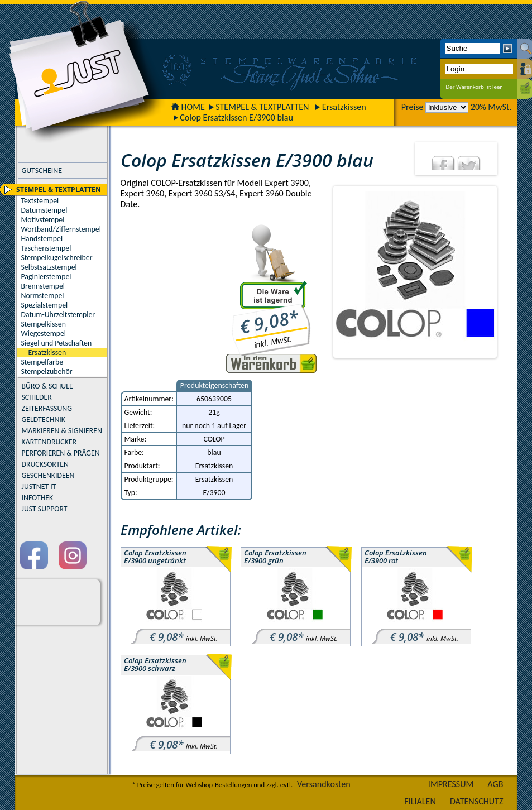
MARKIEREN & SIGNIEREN (62, 431)
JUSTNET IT (39, 487)
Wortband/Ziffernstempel (61, 229)
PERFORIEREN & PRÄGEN (61, 453)
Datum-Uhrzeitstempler (58, 315)
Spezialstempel (45, 305)
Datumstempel (44, 210)
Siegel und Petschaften (57, 343)
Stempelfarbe (42, 362)
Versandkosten (324, 784)
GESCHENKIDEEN (48, 475)
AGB (495, 784)
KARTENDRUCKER (49, 442)
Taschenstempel (46, 248)
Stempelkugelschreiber (57, 258)
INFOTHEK (38, 498)
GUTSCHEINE (42, 171)
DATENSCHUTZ (477, 801)
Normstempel (43, 296)
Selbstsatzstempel (49, 267)
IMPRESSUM (451, 784)
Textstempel (40, 201)
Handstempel (42, 239)
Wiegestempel (44, 334)
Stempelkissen (44, 324)
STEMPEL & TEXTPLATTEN (262, 107)
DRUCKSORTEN (45, 464)
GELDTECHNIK (44, 420)
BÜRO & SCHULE (47, 386)
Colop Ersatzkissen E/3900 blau (236, 118)
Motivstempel (43, 220)
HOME (188, 107)
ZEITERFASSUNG (47, 408)
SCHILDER (37, 397)
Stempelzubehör (47, 372)
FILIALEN (420, 801)
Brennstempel (43, 286)
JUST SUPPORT (45, 509)
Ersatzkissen (344, 107)
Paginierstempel (46, 277)
